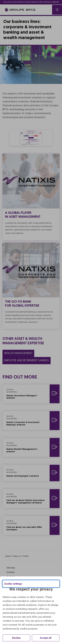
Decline (16, 638)
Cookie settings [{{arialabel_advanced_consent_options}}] (13, 584)
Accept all (46, 638)
